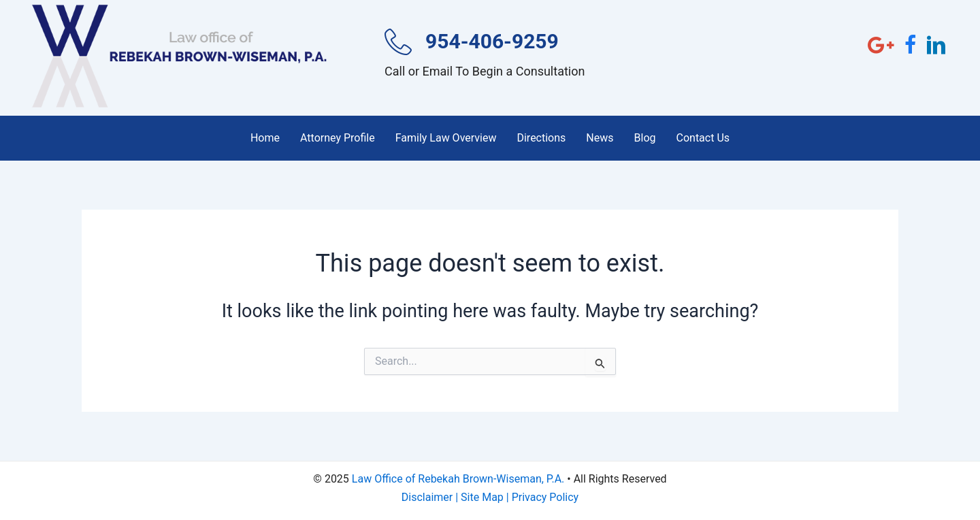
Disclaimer (427, 497)
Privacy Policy (545, 497)
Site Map (482, 497)
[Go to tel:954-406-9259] (493, 58)
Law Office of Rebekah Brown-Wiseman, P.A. (458, 479)
